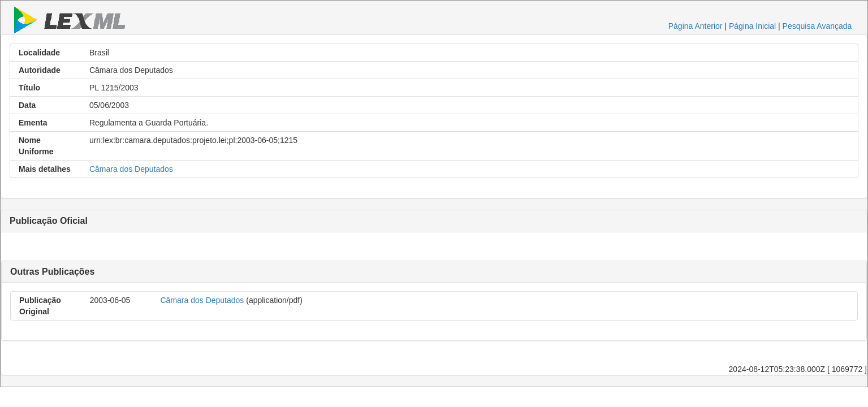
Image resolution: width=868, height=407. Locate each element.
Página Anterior (696, 26)
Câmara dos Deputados (131, 169)
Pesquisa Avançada (817, 26)
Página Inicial (752, 26)
